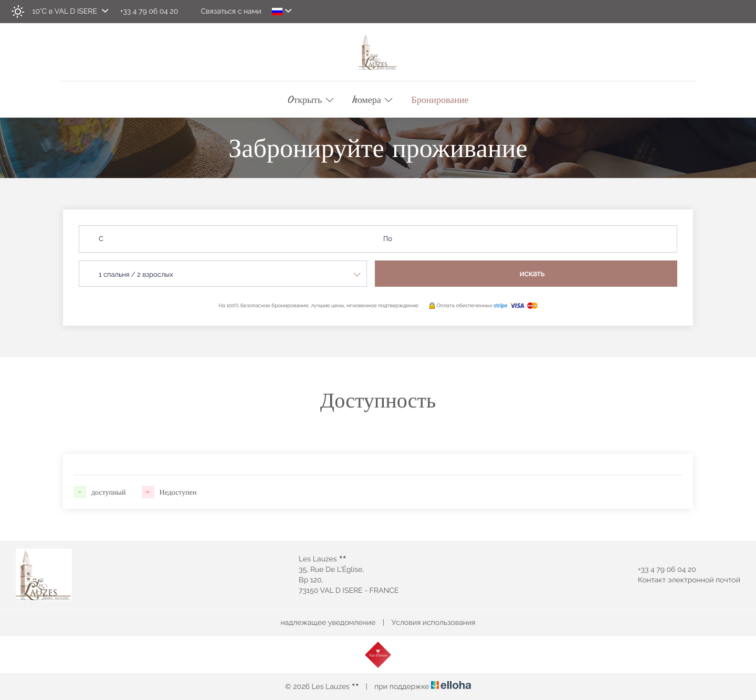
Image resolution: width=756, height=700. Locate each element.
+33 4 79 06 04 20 (661, 570)
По (388, 239)
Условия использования (434, 623)
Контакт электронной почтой (683, 580)
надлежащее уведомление (328, 623)
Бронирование (440, 100)
